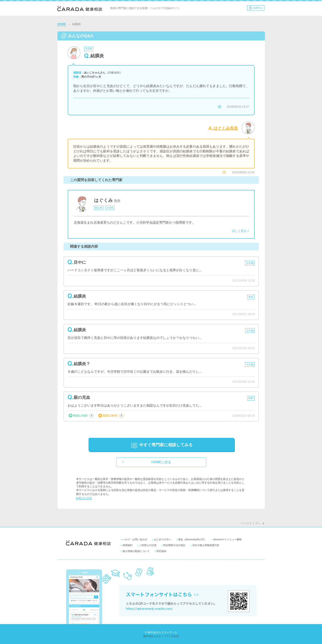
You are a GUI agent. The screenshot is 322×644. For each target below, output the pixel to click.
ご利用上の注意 (148, 545)
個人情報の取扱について (136, 551)
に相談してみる (166, 445)
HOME (62, 24)
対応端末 (161, 551)
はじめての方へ (163, 539)
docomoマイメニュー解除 (228, 539)
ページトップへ (251, 523)
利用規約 (128, 545)
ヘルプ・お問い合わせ (135, 539)
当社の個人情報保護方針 (206, 545)
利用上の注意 (84, 498)
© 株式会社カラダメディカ (161, 632)
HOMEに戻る (161, 462)
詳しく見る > (240, 231)
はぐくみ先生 (226, 128)
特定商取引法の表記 (174, 545)
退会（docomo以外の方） (192, 539)
